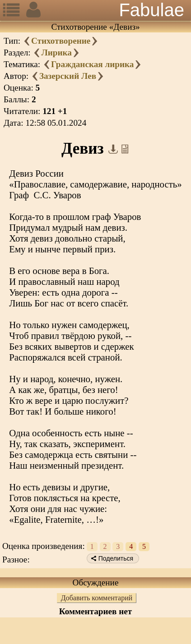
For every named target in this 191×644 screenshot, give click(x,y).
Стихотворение (61, 41)
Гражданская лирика (93, 64)
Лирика (56, 53)
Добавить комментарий (97, 598)
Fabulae (151, 10)
